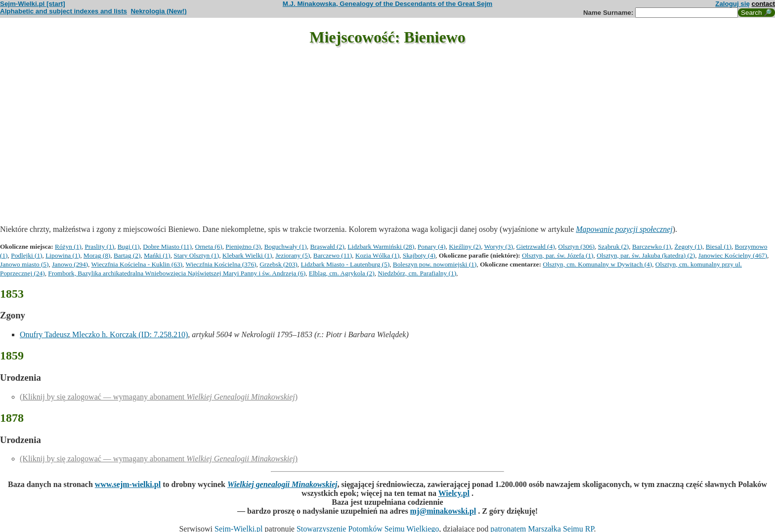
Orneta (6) (209, 246)
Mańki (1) (157, 255)
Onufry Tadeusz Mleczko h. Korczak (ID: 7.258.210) (104, 334)
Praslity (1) (99, 246)
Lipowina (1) (63, 255)
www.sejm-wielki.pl (128, 484)
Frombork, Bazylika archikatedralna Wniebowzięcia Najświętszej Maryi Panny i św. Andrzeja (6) (177, 273)
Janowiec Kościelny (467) (733, 255)
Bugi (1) (129, 246)
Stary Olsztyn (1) (196, 255)
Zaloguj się (732, 4)
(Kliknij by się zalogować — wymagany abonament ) (159, 397)
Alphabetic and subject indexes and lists (64, 11)
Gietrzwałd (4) (536, 246)
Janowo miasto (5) (24, 264)
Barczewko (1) (652, 246)
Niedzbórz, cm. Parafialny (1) (417, 273)
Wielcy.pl (454, 493)
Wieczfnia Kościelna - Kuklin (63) (137, 264)
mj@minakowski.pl (443, 511)
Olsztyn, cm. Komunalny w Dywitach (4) (597, 264)
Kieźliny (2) (465, 246)
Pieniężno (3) (243, 246)
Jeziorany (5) (293, 255)
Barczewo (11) (333, 255)
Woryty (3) (498, 246)
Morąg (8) (97, 255)
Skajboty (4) (419, 255)
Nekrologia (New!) (158, 11)
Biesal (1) (719, 246)
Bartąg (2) (127, 255)
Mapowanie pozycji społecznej (624, 229)
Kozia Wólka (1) (377, 255)
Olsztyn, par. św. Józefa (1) (558, 255)
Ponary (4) (432, 246)
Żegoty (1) (688, 246)
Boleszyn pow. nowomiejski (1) (435, 264)
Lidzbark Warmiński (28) (381, 246)
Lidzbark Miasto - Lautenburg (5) (345, 264)
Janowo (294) (70, 264)
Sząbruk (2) (614, 246)
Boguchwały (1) (285, 246)
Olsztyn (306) (576, 246)
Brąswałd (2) (327, 246)
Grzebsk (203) (279, 264)
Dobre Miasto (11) (167, 246)
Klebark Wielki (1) (247, 255)
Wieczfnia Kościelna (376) (221, 264)
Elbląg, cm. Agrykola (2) (342, 273)
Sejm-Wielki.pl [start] (33, 4)
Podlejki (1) (26, 255)
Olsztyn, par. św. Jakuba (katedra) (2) (646, 255)
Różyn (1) (68, 246)
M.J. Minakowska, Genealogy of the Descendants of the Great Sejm (387, 4)
